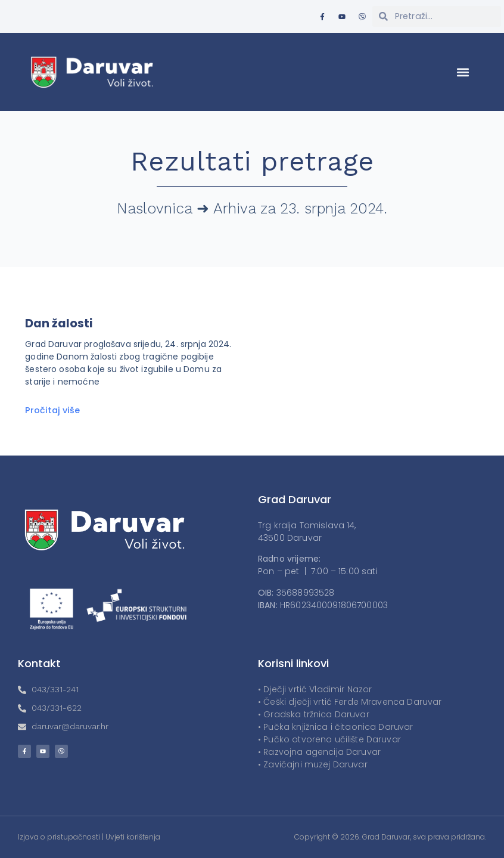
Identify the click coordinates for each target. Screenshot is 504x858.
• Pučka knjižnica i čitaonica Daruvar (336, 727)
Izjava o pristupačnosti (59, 837)
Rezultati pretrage (252, 161)
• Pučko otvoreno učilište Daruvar (329, 739)
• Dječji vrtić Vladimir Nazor (315, 689)
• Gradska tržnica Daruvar (314, 714)
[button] (463, 72)
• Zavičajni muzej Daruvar (313, 764)
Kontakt (39, 663)
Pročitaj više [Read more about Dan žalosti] (52, 410)
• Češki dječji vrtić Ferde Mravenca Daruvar (350, 702)
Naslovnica (154, 208)
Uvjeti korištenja (133, 837)
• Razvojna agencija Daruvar (319, 752)
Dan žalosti (59, 323)
